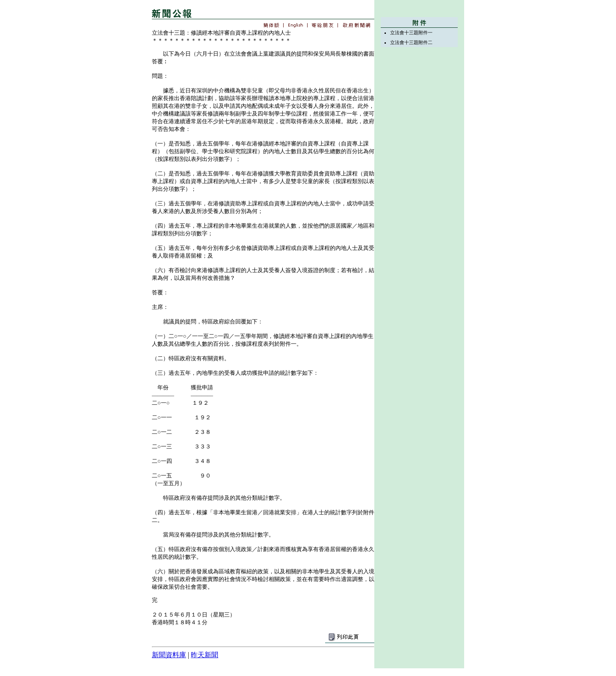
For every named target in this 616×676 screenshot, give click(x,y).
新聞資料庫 (169, 655)
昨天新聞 (204, 655)
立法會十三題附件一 (411, 33)
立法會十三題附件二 (411, 42)
